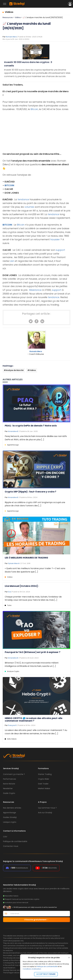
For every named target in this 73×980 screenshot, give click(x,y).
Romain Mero (11, 37)
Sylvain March (14, 563)
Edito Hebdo (12, 739)
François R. (12, 725)
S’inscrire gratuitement (37, 920)
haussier (55, 239)
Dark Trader (43, 784)
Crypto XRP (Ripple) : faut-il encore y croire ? (31, 492)
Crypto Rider (44, 779)
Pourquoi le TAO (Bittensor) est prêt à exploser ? (33, 652)
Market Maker (44, 788)
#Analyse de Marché (14, 370)
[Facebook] (36, 321)
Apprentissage (13, 445)
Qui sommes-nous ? (47, 808)
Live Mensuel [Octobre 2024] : (22, 586)
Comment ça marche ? (14, 774)
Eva (9, 592)
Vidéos (9, 12)
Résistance (35, 290)
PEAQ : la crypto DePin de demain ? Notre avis (31, 426)
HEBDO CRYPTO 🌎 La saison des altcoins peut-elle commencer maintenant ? (34, 719)
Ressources (8, 17)
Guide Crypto (9, 793)
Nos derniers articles (12, 808)
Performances (10, 779)
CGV (5, 837)
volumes (29, 207)
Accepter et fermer (46, 974)
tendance (23, 199)
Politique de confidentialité (47, 966)
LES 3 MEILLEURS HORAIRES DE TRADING (26, 558)
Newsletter (8, 788)
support (60, 250)
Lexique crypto (10, 822)
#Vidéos (32, 370)
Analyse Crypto (13, 671)
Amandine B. (13, 431)
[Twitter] (31, 321)
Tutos (9, 605)
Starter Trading (45, 774)
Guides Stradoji (10, 817)
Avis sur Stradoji (45, 813)
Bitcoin (34, 109)
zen (12, 261)
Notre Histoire (9, 784)
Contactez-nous (11, 846)
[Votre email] (39, 914)
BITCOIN (9, 185)
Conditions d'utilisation (32, 969)
